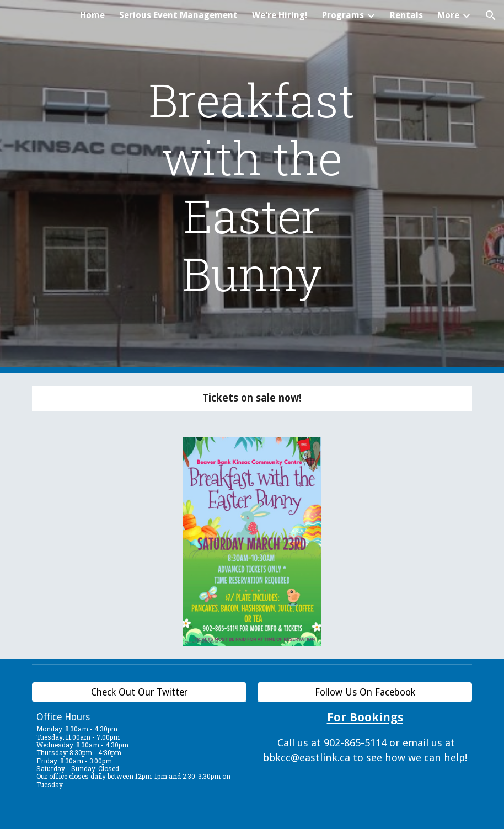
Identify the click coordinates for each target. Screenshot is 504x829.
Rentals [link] (406, 15)
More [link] (448, 15)
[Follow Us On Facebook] (365, 692)
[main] (252, 186)
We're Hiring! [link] (280, 15)
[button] (491, 15)
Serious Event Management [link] (178, 15)
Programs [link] (343, 15)
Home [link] (92, 15)
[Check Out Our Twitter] (139, 692)
